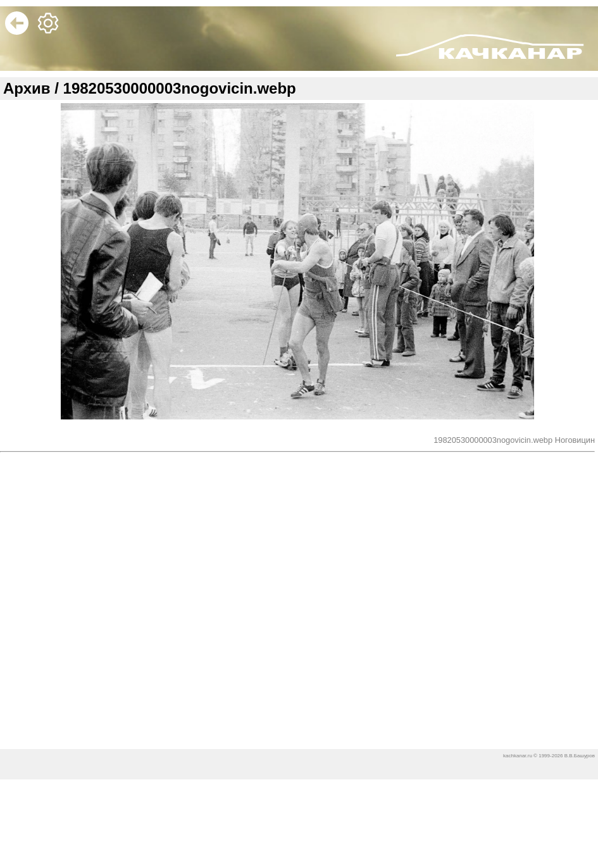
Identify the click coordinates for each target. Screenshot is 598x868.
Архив (27, 91)
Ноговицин (575, 443)
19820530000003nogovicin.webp (494, 443)
